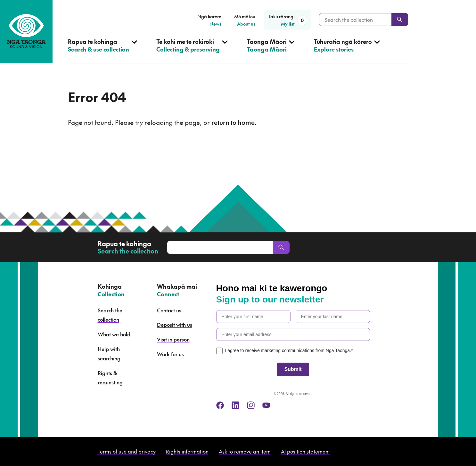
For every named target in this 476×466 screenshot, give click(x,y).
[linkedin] (235, 405)
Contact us (169, 310)
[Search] (400, 20)
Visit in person (173, 339)
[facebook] (220, 405)
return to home (233, 122)
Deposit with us (175, 325)
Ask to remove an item (245, 451)
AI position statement (305, 451)
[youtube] (266, 405)
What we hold (114, 334)
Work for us (170, 354)
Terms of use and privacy (127, 451)
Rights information (187, 451)
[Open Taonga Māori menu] (271, 51)
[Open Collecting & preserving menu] (192, 51)
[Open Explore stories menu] (347, 51)
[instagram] (251, 405)
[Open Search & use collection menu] (103, 51)
